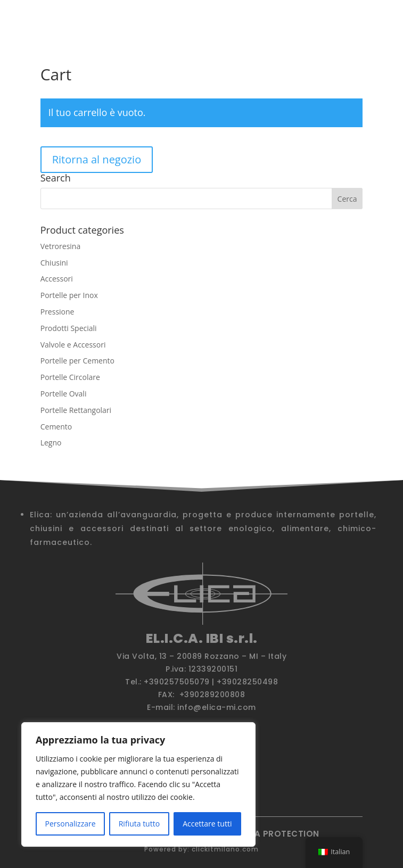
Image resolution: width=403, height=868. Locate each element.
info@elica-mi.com (217, 707)
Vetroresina (61, 246)
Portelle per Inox (69, 295)
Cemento (56, 427)
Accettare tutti (207, 824)
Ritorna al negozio (97, 159)
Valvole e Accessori (73, 345)
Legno (51, 443)
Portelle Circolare (70, 377)
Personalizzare (71, 824)
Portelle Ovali (64, 394)
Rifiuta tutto (139, 824)
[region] (138, 784)
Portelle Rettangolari (76, 410)
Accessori (57, 279)
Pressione (57, 312)
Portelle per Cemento (77, 361)
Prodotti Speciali (69, 328)
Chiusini (54, 263)
